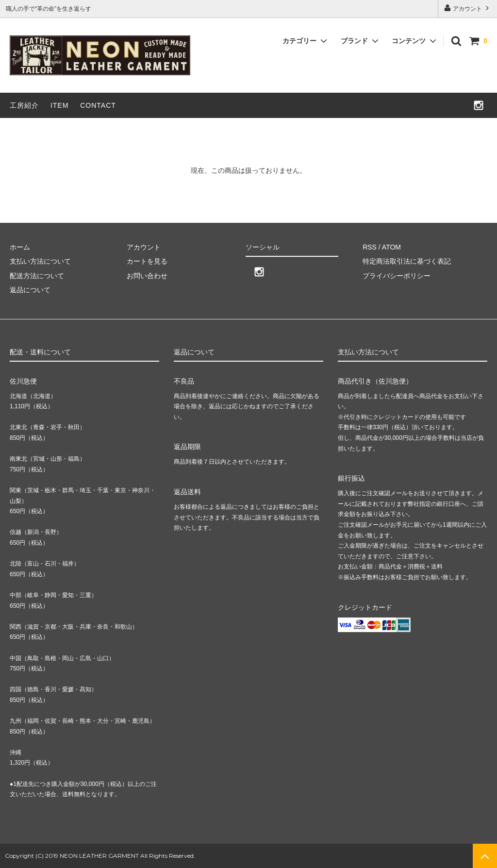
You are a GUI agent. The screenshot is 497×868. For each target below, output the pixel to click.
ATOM (391, 247)
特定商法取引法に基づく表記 (407, 261)
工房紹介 (24, 105)
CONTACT (98, 105)
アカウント (468, 8)
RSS (370, 247)
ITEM (59, 105)
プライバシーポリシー (397, 276)
